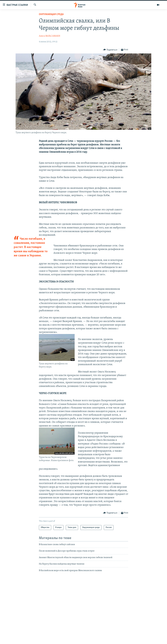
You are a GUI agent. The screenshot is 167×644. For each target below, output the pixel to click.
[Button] (110, 50)
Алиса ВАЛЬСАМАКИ (50, 36)
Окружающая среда (51, 14)
